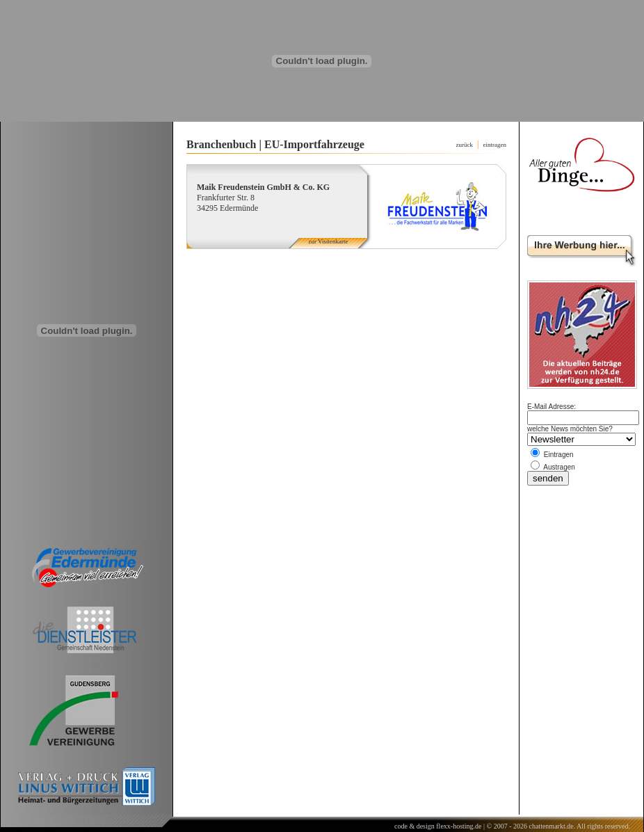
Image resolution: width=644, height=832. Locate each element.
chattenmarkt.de (551, 826)
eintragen (495, 145)
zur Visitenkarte (328, 241)
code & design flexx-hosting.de (438, 826)
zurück (465, 145)
